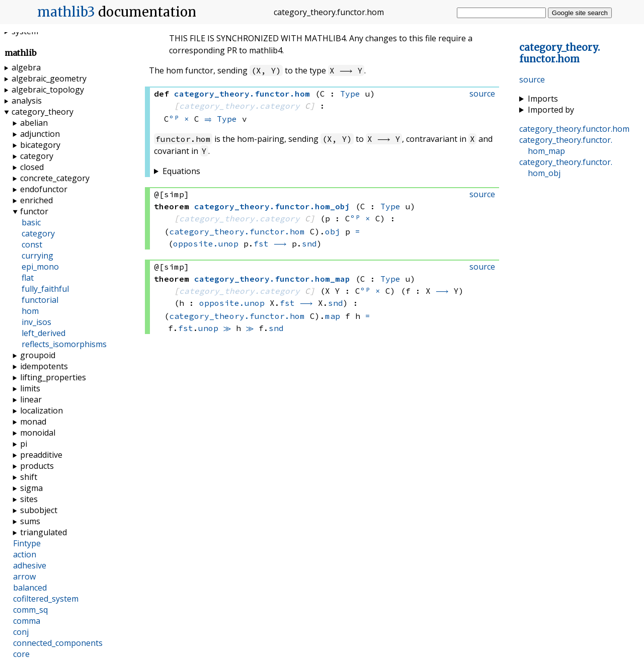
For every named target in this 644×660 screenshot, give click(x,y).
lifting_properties (53, 377)
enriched (36, 200)
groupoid (38, 355)
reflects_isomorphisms (64, 344)
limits (30, 388)
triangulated (44, 532)
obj (333, 231)
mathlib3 (66, 12)
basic (31, 222)
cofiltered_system (46, 599)
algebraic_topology (48, 90)
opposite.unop (206, 243)
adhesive (30, 565)
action (25, 554)
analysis (27, 101)
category (37, 156)
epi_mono (40, 267)
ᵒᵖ (174, 119)
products (37, 466)
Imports (543, 99)
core (21, 654)
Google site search (580, 13)
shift (29, 477)
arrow (24, 576)
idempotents (44, 366)
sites (29, 499)
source (532, 79)
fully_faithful (45, 289)
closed (32, 167)
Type (350, 94)
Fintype (27, 543)
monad (33, 422)
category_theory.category (239, 106)
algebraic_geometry (49, 78)
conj (21, 632)
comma (27, 621)
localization (42, 410)
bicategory (40, 145)
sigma (31, 488)
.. (559, 53)
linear (31, 399)
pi (24, 444)
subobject (39, 510)
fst (261, 243)
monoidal (38, 433)
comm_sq (30, 610)
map (333, 316)
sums (30, 521)
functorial (40, 300)
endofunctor (44, 189)
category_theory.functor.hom (237, 231)
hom (30, 311)
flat (28, 278)
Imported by (551, 110)
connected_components (58, 643)
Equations (181, 171)
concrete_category (55, 178)
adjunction (40, 134)
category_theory (43, 112)
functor (34, 211)
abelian (34, 123)
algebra (26, 67)
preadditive (41, 455)
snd (309, 243)
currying (37, 256)
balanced (30, 588)
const (32, 244)
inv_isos (36, 322)
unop (208, 328)
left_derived (44, 333)
